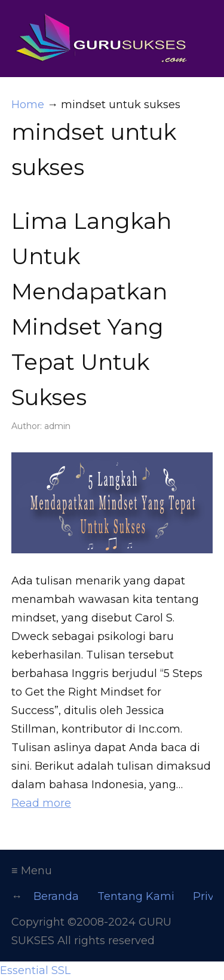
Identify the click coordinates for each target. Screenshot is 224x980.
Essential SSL (35, 970)
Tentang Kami (136, 896)
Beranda (56, 896)
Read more (41, 803)
